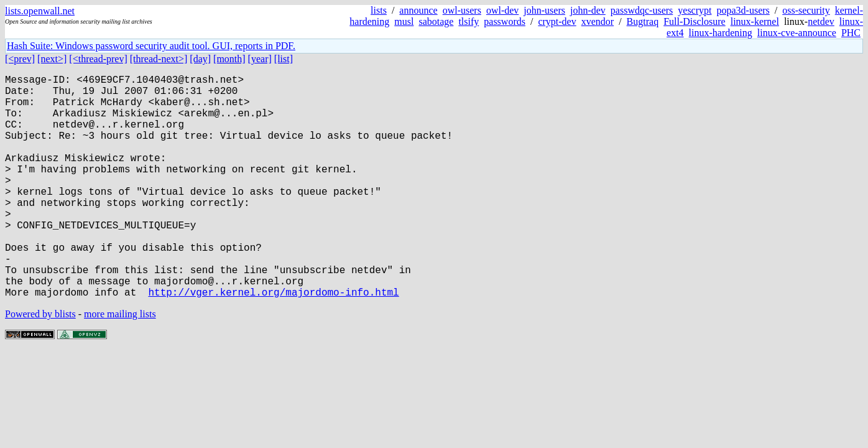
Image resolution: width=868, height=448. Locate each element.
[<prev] (20, 59)
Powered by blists (40, 364)
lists (379, 10)
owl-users (462, 10)
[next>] (52, 59)
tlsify (469, 21)
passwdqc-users (642, 10)
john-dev (588, 10)
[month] (229, 59)
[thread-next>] (159, 59)
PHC (851, 33)
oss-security (806, 10)
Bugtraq (643, 21)
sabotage (436, 21)
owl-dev (502, 10)
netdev (821, 21)
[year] (260, 59)
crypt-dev (557, 21)
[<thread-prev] (98, 59)
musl (404, 21)
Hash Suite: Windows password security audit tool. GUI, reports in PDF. (151, 46)
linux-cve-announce (797, 33)
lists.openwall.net (40, 11)
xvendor (598, 21)
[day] (200, 59)
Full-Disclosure (695, 21)
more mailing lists (120, 364)
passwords (505, 21)
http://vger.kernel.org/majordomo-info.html (273, 342)
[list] (284, 59)
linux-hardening (721, 33)
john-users (544, 10)
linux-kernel (755, 21)
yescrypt (695, 10)
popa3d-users (743, 10)
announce (418, 10)
